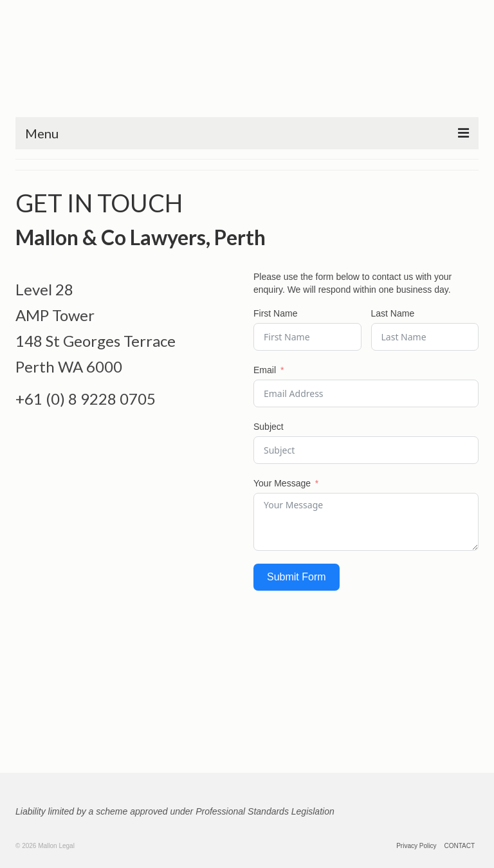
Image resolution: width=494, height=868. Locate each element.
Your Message (282, 483)
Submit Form (297, 577)
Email (265, 370)
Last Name (393, 313)
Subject (269, 427)
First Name (275, 313)
